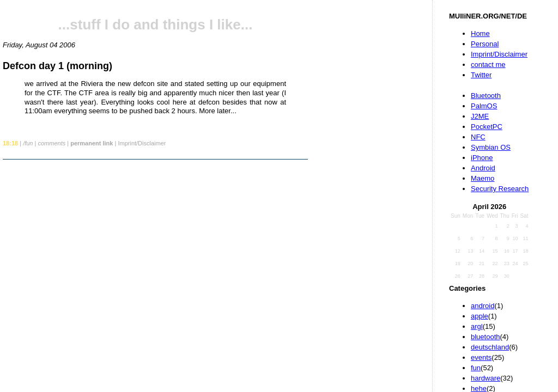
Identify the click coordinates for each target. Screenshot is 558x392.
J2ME (480, 116)
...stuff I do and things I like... (156, 24)
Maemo (483, 178)
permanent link (92, 143)
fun (476, 368)
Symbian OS (491, 147)
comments (51, 143)
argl (477, 326)
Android (483, 168)
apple (480, 316)
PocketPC (487, 127)
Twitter (481, 75)
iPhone (482, 158)
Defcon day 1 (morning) (57, 66)
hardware (486, 378)
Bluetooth (486, 96)
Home (480, 33)
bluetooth (486, 337)
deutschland (490, 347)
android (483, 306)
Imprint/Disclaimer (499, 54)
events (481, 357)
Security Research (500, 189)
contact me (488, 65)
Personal (485, 44)
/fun (28, 143)
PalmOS (484, 106)
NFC (478, 137)
